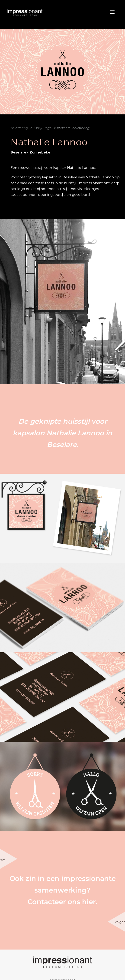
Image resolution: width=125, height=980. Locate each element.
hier (89, 902)
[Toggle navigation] (108, 12)
